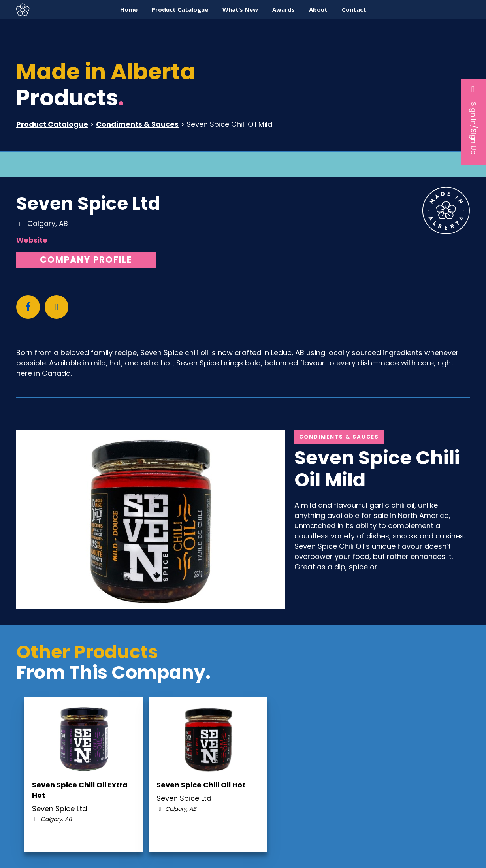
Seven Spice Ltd (88, 203)
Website (32, 240)
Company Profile (86, 260)
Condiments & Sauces (137, 124)
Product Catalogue (52, 124)
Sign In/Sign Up (474, 120)
